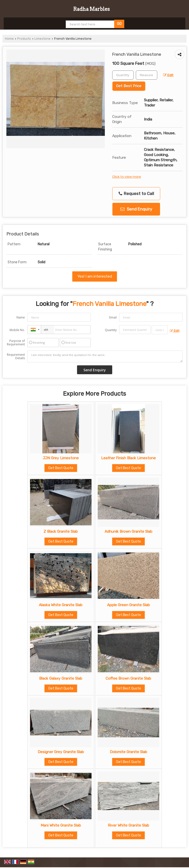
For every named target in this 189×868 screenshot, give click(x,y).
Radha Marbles (92, 9)
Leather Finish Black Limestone (128, 458)
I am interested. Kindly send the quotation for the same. (105, 356)
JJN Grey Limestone (61, 458)
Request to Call (136, 194)
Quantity (111, 330)
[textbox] (147, 75)
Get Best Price (129, 86)
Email (113, 317)
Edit (168, 75)
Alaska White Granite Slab (61, 605)
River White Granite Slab (128, 825)
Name (21, 317)
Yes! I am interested (95, 276)
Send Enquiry (136, 209)
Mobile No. (17, 330)
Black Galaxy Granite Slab (61, 678)
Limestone (42, 39)
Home (9, 39)
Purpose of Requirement (16, 343)
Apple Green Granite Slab (128, 605)
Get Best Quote (61, 468)
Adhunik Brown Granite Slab (128, 531)
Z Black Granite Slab (61, 531)
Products (24, 39)
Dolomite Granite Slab (128, 752)
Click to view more (127, 177)
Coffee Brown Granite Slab (128, 678)
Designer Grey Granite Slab (61, 752)
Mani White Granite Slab (61, 825)
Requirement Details (16, 356)
